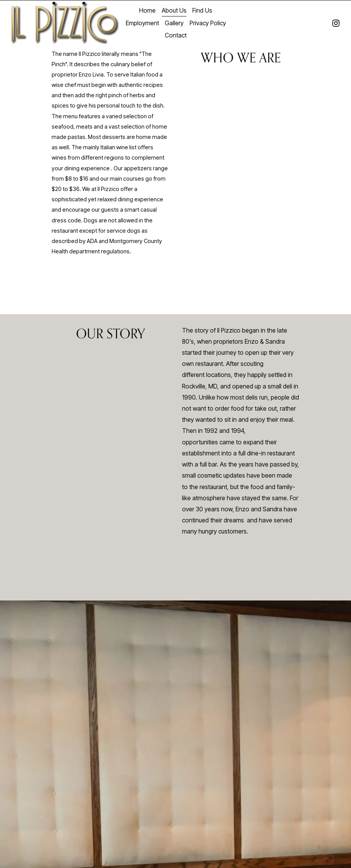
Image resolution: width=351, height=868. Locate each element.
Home (147, 11)
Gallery (174, 23)
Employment (142, 23)
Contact (176, 35)
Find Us (202, 11)
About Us (174, 11)
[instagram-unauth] (336, 23)
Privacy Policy (208, 23)
